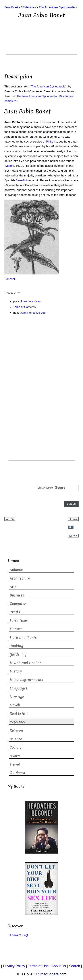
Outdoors (17, 773)
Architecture (20, 578)
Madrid (10, 166)
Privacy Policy (14, 966)
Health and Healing (26, 663)
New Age (17, 697)
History (16, 671)
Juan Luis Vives (31, 301)
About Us (59, 966)
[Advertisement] (42, 43)
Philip (50, 142)
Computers (19, 604)
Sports (15, 756)
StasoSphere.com (52, 974)
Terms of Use (38, 966)
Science (16, 739)
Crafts (15, 612)
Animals (16, 570)
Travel (15, 764)
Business (17, 595)
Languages (19, 688)
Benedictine (23, 180)
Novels (15, 705)
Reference (18, 722)
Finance (16, 629)
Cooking (16, 646)
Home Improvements (26, 680)
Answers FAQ (19, 935)
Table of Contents (24, 307)
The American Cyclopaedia (48, 86)
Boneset (10, 279)
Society (16, 748)
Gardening (18, 654)
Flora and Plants (23, 638)
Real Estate (19, 714)
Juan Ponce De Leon (34, 313)
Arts (13, 587)
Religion (16, 731)
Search (74, 966)
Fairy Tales (19, 621)
